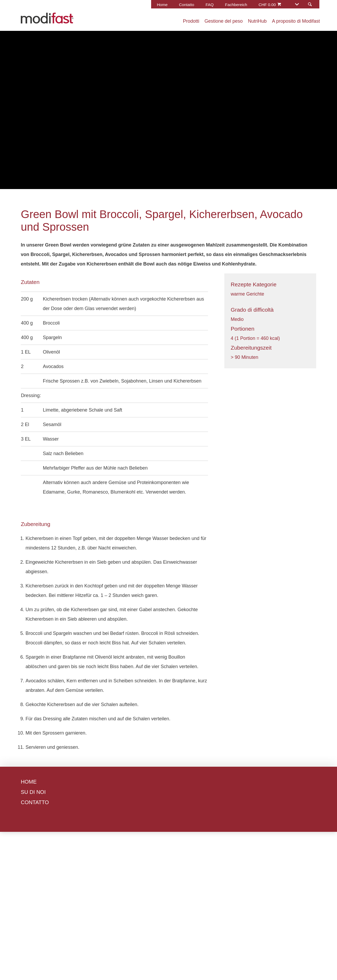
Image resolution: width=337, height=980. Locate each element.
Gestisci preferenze (136, 543)
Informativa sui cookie (223, 503)
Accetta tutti (183, 543)
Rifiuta (96, 543)
